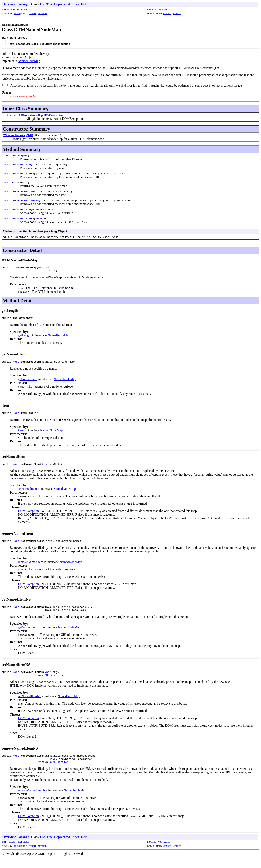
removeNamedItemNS (25, 202)
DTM (30, 137)
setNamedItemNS (23, 220)
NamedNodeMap (29, 63)
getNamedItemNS (23, 175)
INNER (17, 13)
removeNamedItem (24, 193)
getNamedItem (21, 166)
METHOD (42, 13)
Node (7, 166)
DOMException (28, 516)
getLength (19, 157)
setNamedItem (21, 211)
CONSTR (33, 13)
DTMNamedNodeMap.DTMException (41, 117)
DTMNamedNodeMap (15, 137)
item (15, 184)
